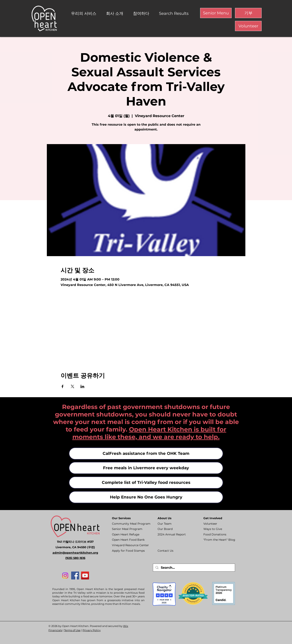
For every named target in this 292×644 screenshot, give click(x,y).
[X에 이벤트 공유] (72, 386)
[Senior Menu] (216, 13)
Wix (126, 626)
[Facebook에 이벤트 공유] (63, 386)
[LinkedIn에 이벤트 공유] (82, 386)
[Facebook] (75, 576)
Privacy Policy (92, 630)
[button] (85, 13)
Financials (55, 630)
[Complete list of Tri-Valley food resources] (146, 483)
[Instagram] (65, 576)
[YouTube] (85, 576)
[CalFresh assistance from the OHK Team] (146, 454)
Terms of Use (72, 630)
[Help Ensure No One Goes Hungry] (146, 497)
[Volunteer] (248, 26)
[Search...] (194, 568)
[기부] (248, 13)
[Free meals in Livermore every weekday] (146, 468)
